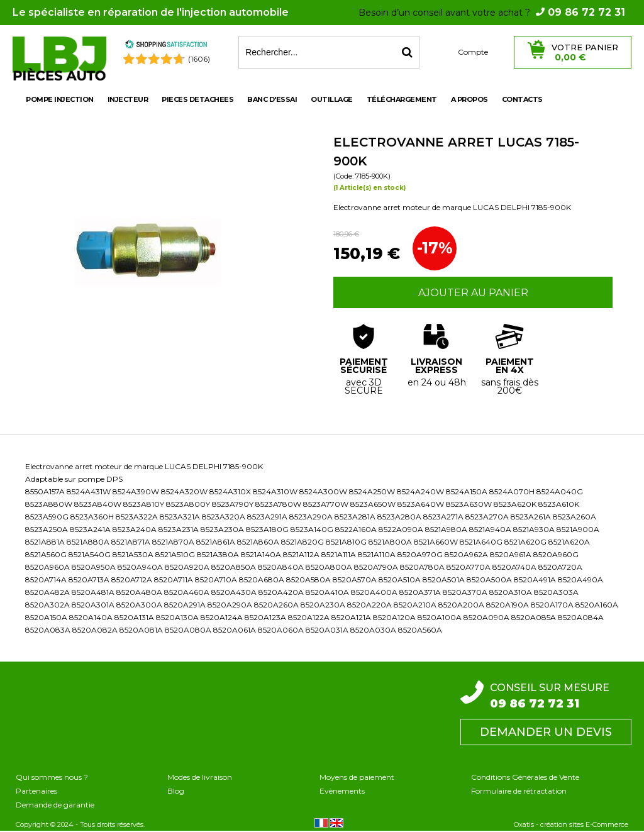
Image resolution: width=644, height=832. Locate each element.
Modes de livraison (200, 777)
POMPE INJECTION (60, 99)
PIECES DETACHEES (197, 99)
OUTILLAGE (332, 99)
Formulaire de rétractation (519, 791)
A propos (469, 99)
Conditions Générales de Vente (525, 777)
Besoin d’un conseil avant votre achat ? (492, 13)
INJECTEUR (128, 99)
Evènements (342, 791)
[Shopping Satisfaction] (166, 46)
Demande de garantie (55, 805)
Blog (176, 791)
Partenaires (36, 791)
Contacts (522, 99)
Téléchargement (402, 99)
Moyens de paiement (357, 777)
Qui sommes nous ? (52, 777)
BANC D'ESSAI (272, 99)
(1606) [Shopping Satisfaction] (199, 59)
